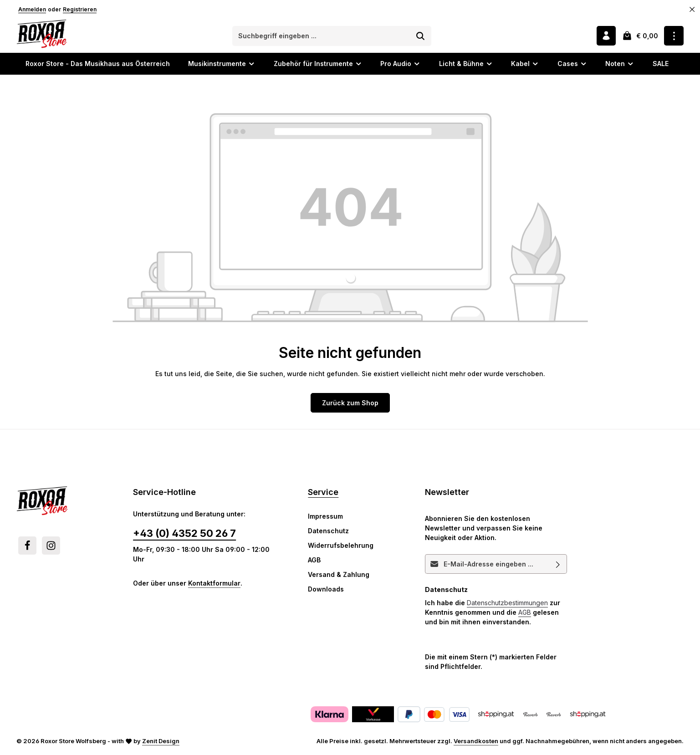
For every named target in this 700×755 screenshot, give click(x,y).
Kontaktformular (214, 584)
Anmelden (32, 9)
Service (323, 493)
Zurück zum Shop (350, 404)
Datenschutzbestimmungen (507, 604)
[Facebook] (27, 546)
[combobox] (322, 36)
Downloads (326, 590)
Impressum (325, 517)
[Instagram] (51, 546)
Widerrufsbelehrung (341, 546)
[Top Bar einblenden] (674, 36)
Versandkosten (476, 742)
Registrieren (80, 9)
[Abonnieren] (558, 565)
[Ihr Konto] (606, 36)
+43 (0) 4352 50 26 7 (184, 534)
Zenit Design (161, 742)
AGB (314, 561)
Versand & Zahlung (339, 575)
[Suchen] (421, 36)
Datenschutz (328, 532)
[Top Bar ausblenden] (692, 10)
